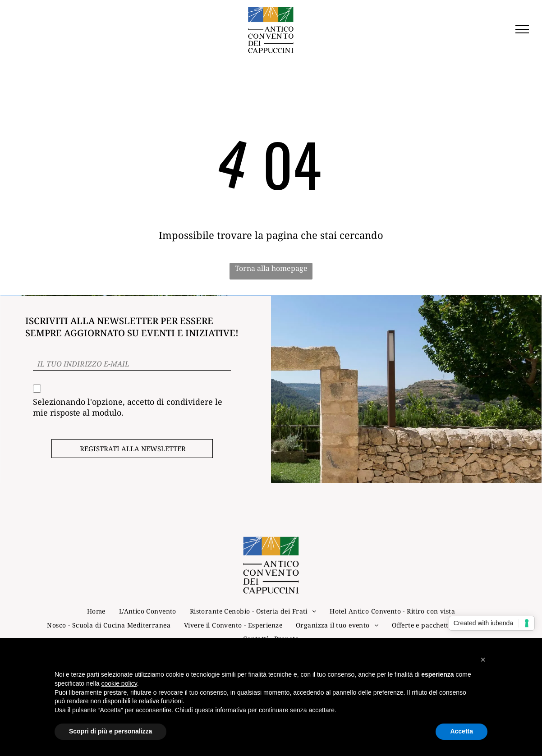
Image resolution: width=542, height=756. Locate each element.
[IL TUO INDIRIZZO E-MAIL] (132, 364)
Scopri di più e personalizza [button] (110, 731)
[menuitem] (96, 590)
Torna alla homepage (271, 268)
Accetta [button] (462, 731)
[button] (483, 660)
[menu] (522, 29)
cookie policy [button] (119, 683)
